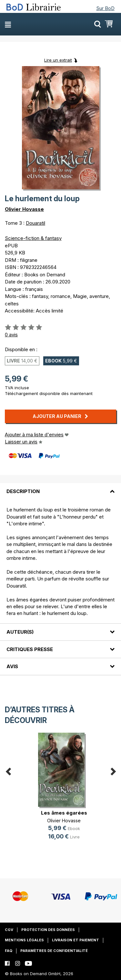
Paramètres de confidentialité (54, 951)
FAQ (9, 951)
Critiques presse (30, 649)
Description (23, 491)
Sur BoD (105, 8)
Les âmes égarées (64, 813)
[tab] (60, 488)
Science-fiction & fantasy (33, 238)
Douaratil (35, 223)
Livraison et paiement (76, 940)
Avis (12, 666)
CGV (9, 930)
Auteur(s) (20, 632)
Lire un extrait (58, 60)
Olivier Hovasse (24, 209)
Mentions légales (24, 940)
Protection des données (48, 930)
